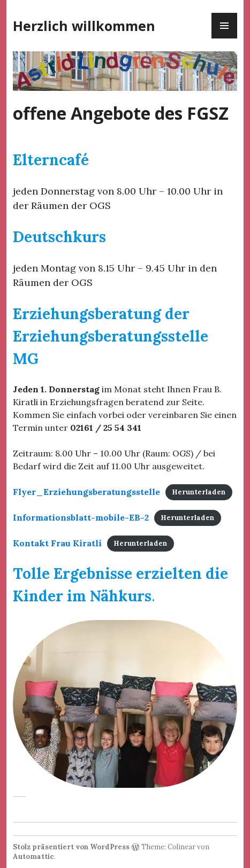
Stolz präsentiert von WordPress (71, 847)
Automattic (33, 857)
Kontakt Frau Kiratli (57, 543)
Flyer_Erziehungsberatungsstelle (86, 492)
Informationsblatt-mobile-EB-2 (81, 517)
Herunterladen (199, 493)
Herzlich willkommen (84, 26)
